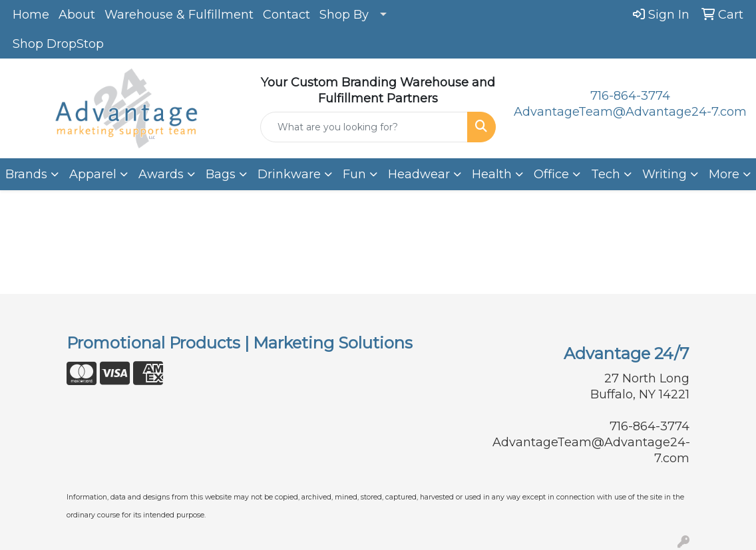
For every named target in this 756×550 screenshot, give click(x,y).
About (77, 15)
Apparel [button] (93, 174)
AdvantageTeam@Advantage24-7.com (630, 112)
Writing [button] (664, 174)
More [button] (724, 174)
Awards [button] (161, 174)
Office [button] (551, 174)
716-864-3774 (630, 96)
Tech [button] (606, 174)
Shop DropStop (58, 44)
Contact (286, 15)
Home (31, 15)
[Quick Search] (364, 127)
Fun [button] (354, 174)
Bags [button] (221, 174)
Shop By (344, 15)
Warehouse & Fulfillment (179, 15)
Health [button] (492, 174)
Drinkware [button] (289, 174)
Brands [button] (26, 174)
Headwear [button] (419, 174)
